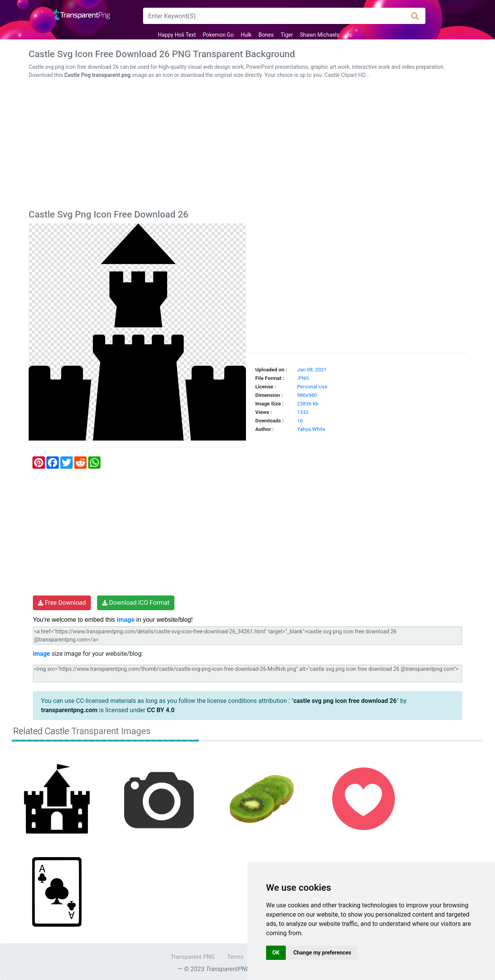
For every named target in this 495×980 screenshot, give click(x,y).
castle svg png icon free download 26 (345, 701)
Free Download (62, 603)
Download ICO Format (136, 603)
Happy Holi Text (177, 35)
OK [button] (276, 953)
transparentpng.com (69, 710)
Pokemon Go (218, 35)
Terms (236, 957)
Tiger (287, 35)
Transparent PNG (193, 957)
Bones (266, 35)
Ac (349, 35)
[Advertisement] (247, 146)
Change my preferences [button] (322, 953)
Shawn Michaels (320, 35)
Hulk (246, 35)
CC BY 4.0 (161, 710)
